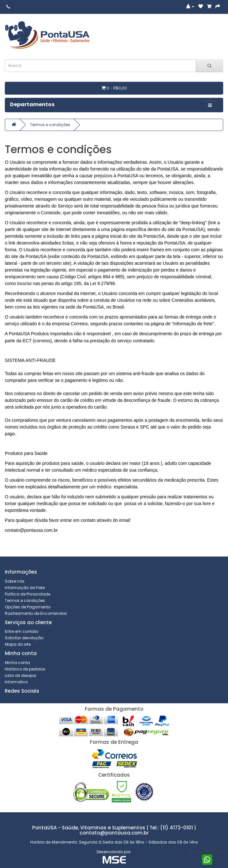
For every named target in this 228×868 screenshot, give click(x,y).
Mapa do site (18, 644)
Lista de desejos (21, 675)
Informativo (16, 682)
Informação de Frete (25, 588)
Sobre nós (15, 581)
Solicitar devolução (24, 638)
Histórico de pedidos (25, 669)
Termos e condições (50, 125)
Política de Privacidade (28, 594)
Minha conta (17, 663)
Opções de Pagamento (28, 607)
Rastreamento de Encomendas (36, 613)
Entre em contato (22, 631)
